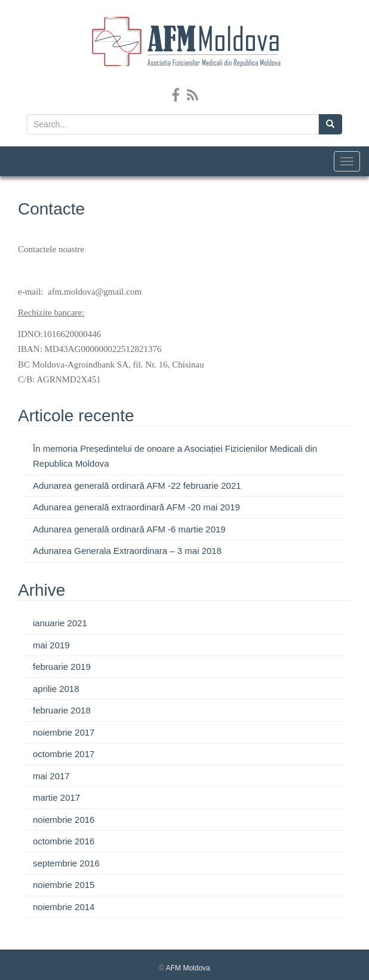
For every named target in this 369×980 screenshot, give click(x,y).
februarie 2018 (62, 710)
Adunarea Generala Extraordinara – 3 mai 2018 (127, 551)
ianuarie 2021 (60, 623)
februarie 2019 (62, 667)
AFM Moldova (188, 968)
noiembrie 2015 (64, 885)
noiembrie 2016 (64, 820)
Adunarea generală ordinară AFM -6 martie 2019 (129, 529)
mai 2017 (51, 776)
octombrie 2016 (64, 841)
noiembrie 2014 (64, 907)
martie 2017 (56, 797)
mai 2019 (51, 645)
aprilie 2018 (56, 689)
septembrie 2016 (66, 863)
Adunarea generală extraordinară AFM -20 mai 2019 (136, 507)
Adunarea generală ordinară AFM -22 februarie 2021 (137, 486)
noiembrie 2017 (64, 732)
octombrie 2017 (64, 754)
